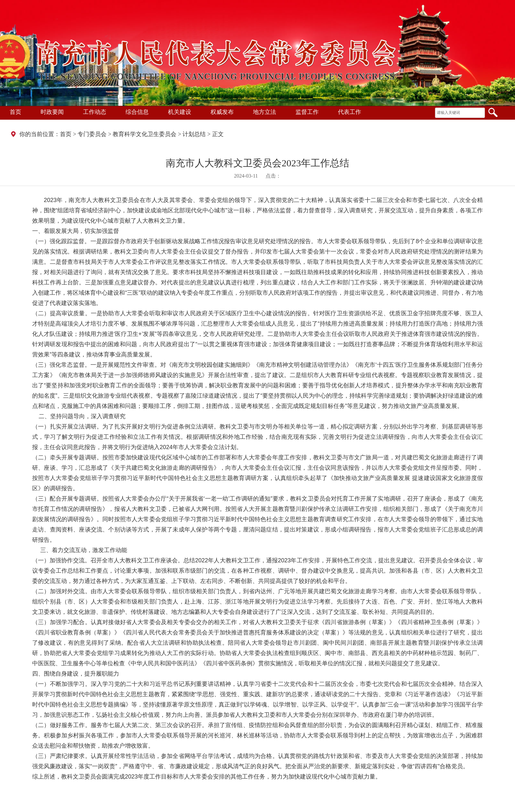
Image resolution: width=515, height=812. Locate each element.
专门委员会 (92, 134)
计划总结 (194, 134)
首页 (15, 112)
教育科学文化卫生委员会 (145, 134)
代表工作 (350, 112)
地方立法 (265, 112)
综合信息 (137, 112)
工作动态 (95, 112)
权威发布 (222, 112)
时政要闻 (52, 112)
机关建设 (180, 112)
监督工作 (307, 112)
